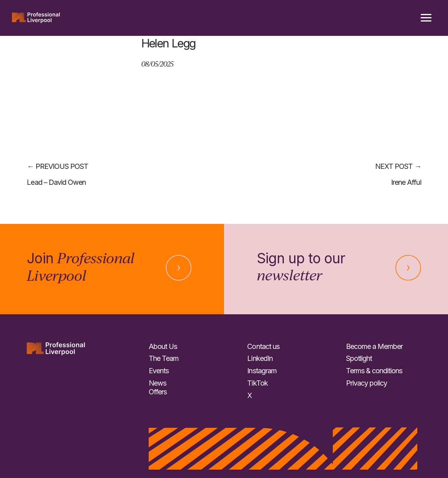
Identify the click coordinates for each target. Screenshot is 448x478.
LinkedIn (260, 358)
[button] (426, 18)
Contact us (263, 346)
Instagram (262, 371)
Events (159, 371)
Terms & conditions (374, 371)
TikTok (257, 383)
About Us (163, 346)
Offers (158, 392)
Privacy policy (366, 383)
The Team (164, 358)
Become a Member (374, 346)
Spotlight (359, 358)
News (157, 383)
